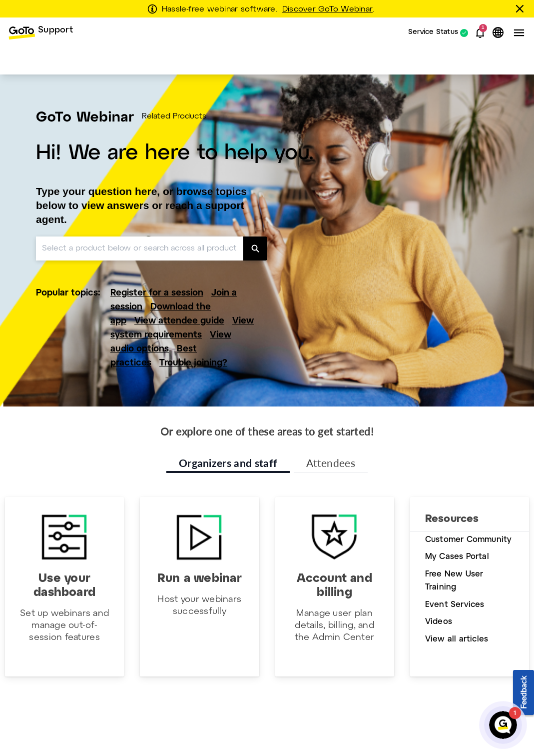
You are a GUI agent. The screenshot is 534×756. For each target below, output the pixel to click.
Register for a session (157, 293)
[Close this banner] (522, 8)
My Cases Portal (457, 557)
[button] (480, 33)
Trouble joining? (193, 363)
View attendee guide (179, 321)
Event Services (455, 605)
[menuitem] (40, 33)
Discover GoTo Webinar (327, 9)
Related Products (174, 116)
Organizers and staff (228, 463)
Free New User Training (454, 581)
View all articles (457, 639)
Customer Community (469, 540)
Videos (439, 622)
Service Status (433, 33)
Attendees (331, 463)
